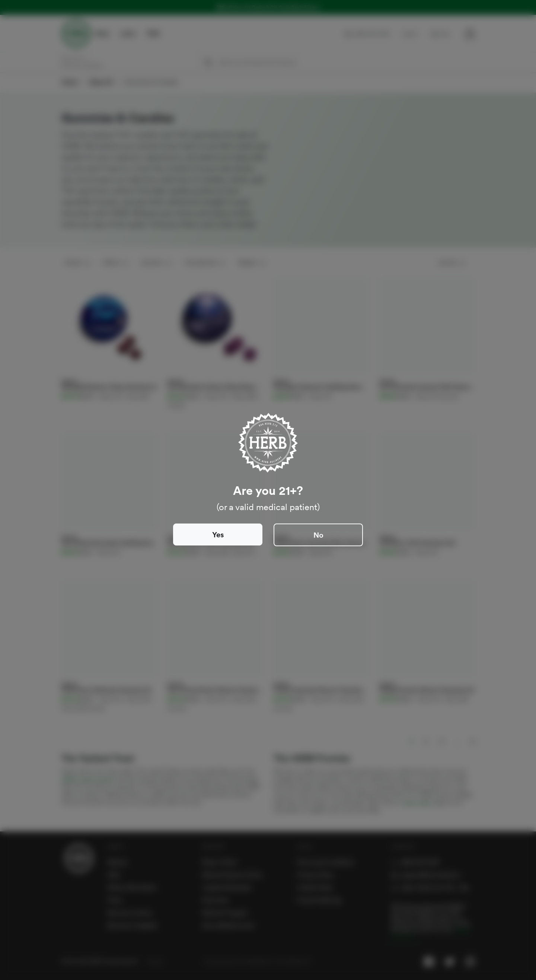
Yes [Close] (218, 535)
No (318, 535)
